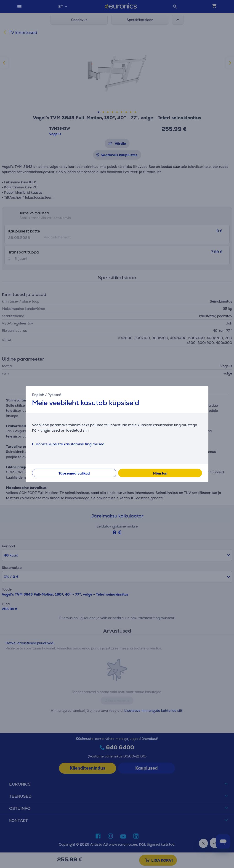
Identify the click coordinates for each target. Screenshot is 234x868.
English (38, 394)
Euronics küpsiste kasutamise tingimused (68, 444)
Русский (54, 394)
